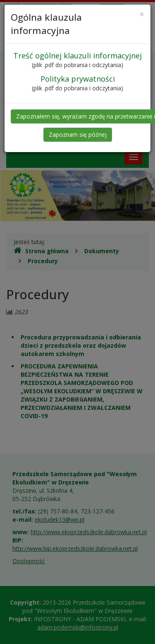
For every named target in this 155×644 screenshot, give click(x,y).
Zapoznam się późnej (78, 134)
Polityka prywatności (78, 79)
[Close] (142, 14)
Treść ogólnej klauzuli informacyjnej (77, 56)
